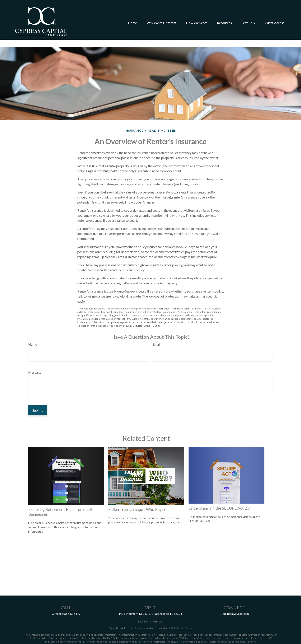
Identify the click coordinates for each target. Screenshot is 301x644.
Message (35, 360)
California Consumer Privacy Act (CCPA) (136, 636)
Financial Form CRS (153, 609)
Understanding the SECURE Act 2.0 (219, 496)
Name (33, 332)
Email (157, 332)
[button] (132, 17)
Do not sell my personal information (254, 636)
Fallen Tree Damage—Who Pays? (137, 497)
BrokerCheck (184, 615)
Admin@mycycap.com (235, 601)
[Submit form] (38, 398)
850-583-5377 (71, 601)
